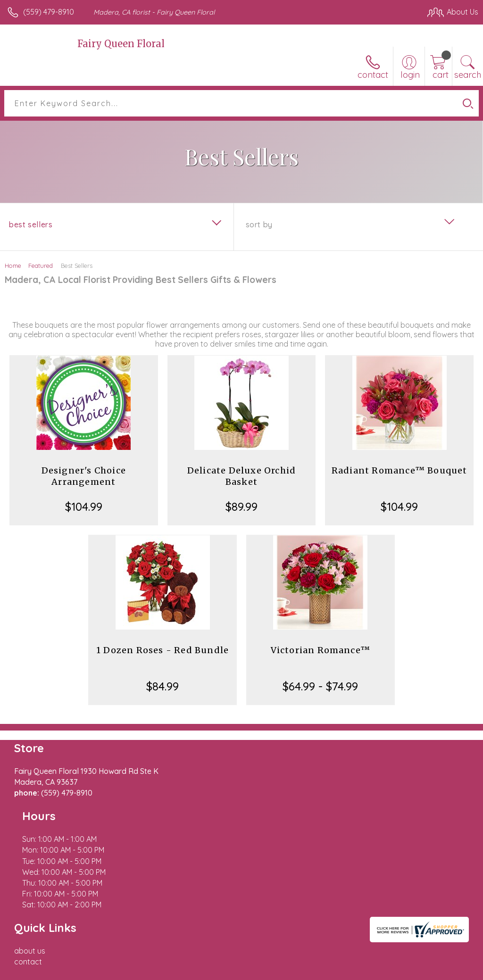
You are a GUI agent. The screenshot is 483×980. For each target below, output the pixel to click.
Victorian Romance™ (321, 650)
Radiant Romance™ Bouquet (400, 470)
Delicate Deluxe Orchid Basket (241, 476)
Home (13, 266)
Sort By (259, 224)
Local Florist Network (385, 971)
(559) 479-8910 (49, 12)
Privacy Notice (318, 971)
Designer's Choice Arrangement (84, 476)
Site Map (444, 971)
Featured (41, 266)
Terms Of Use (262, 971)
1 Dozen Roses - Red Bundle (162, 650)
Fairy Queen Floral (121, 44)
